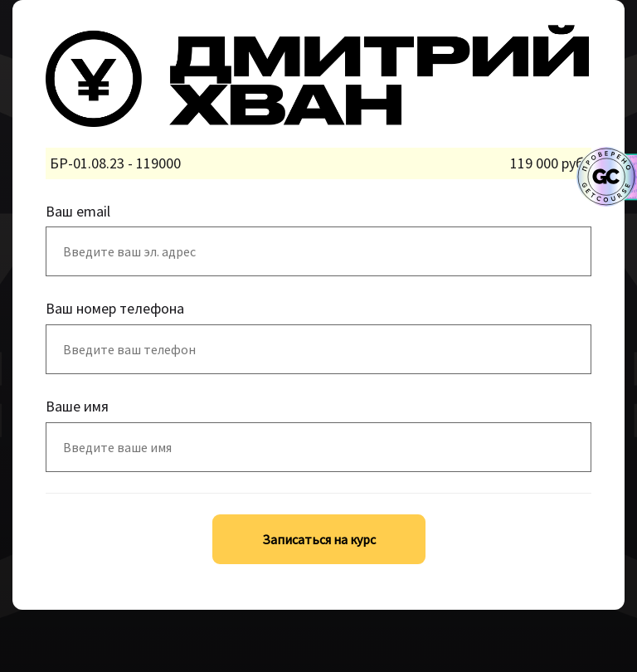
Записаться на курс (319, 539)
